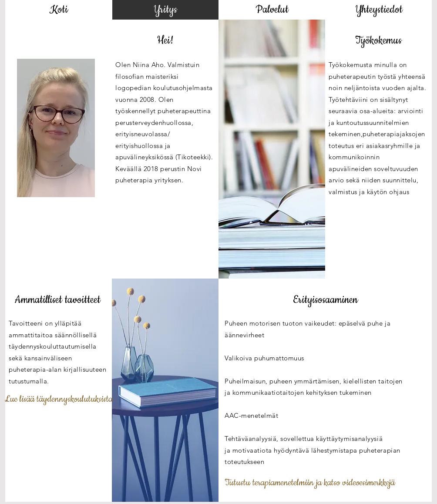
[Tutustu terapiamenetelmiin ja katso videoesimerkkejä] (310, 483)
